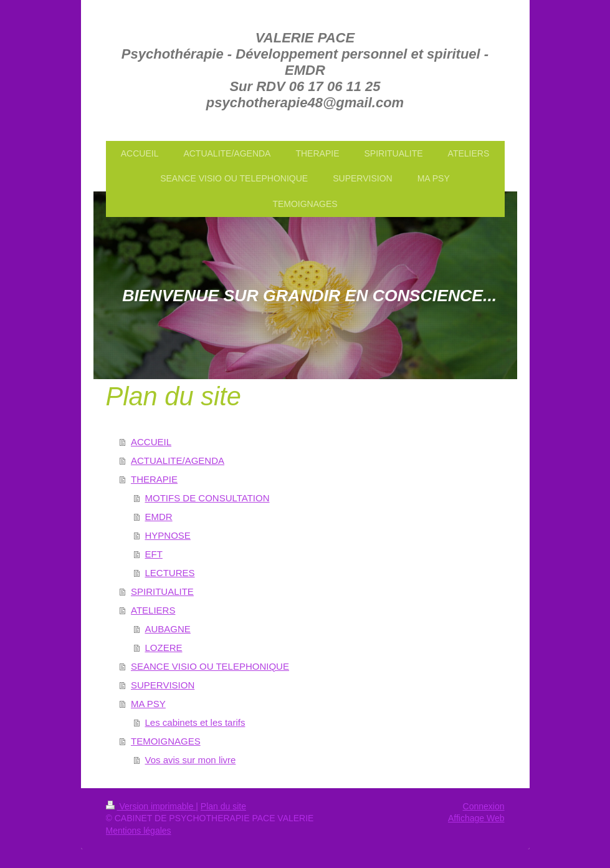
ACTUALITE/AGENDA (178, 461)
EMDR (159, 517)
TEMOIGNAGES (166, 741)
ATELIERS (153, 610)
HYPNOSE (168, 535)
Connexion (484, 806)
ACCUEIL (151, 442)
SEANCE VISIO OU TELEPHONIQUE (210, 666)
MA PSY (148, 704)
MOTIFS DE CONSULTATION (207, 498)
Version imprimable (151, 806)
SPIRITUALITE (162, 591)
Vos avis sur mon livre (191, 760)
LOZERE (164, 648)
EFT (154, 554)
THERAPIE (154, 479)
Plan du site (223, 806)
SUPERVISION (163, 685)
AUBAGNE (168, 629)
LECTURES (170, 573)
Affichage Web (476, 818)
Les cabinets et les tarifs (195, 722)
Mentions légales (139, 831)
